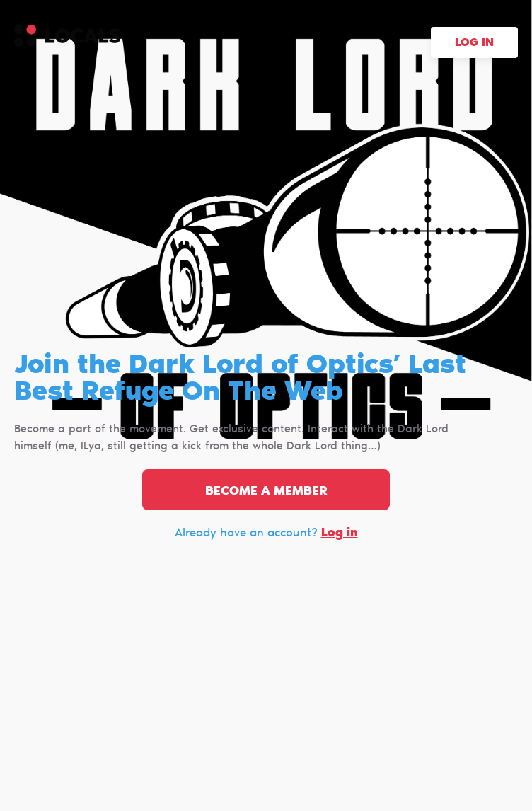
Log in (474, 43)
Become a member (266, 492)
